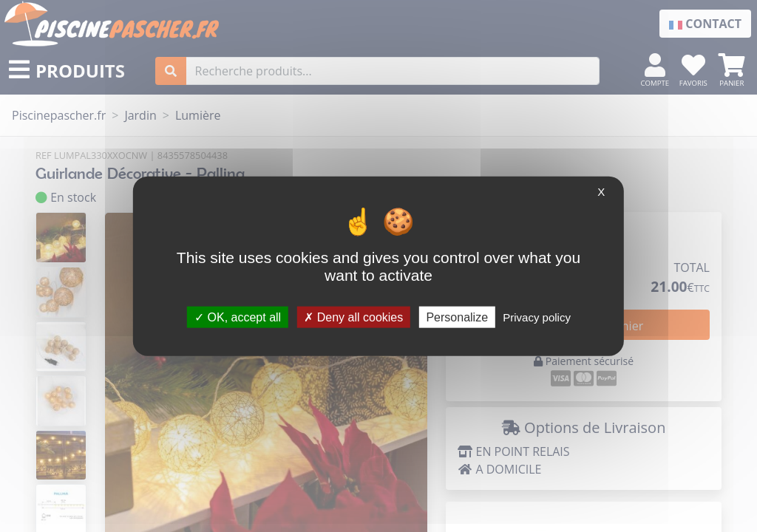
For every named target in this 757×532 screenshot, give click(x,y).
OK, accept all (238, 317)
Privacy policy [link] (537, 317)
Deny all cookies (353, 317)
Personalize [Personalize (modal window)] (457, 317)
